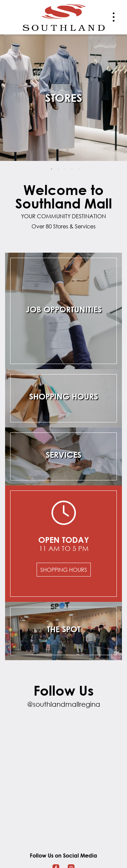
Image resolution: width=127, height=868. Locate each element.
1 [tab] (52, 169)
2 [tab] (59, 169)
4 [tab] (72, 169)
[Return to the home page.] (64, 16)
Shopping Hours (64, 570)
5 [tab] (79, 169)
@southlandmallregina (64, 704)
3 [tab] (65, 169)
